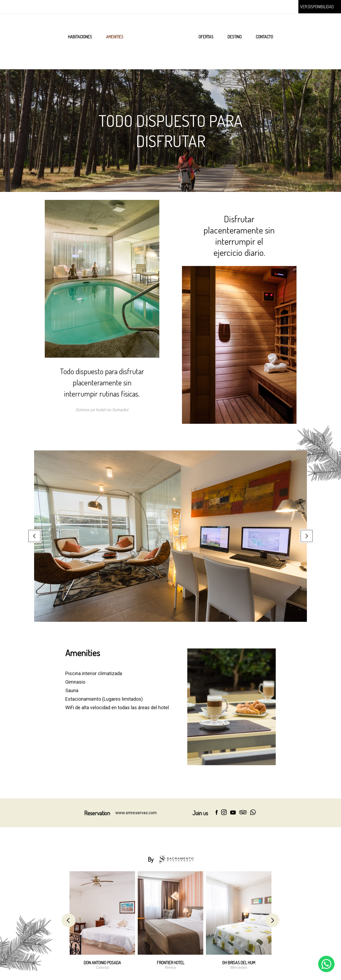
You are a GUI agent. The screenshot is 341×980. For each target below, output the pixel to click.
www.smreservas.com (136, 813)
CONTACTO (264, 37)
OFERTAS (206, 37)
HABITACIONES (80, 37)
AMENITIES (115, 37)
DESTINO (235, 37)
